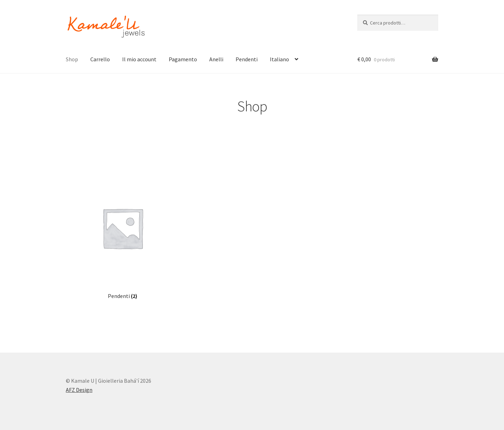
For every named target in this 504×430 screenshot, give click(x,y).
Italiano (279, 59)
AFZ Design (79, 390)
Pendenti (247, 59)
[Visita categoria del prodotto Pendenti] (122, 235)
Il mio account (139, 59)
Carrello (100, 59)
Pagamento (183, 59)
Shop (72, 59)
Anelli (216, 59)
